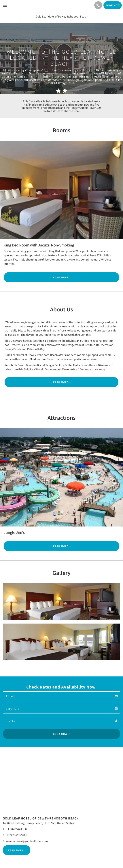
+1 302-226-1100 (16, 829)
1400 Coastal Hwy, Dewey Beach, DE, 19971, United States (38, 823)
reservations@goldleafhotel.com (27, 841)
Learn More (60, 277)
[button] (9, 183)
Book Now (60, 734)
